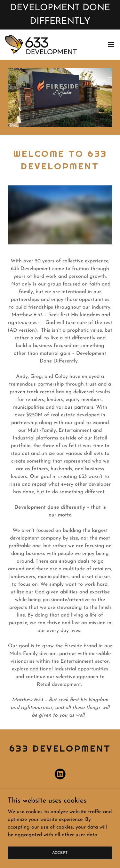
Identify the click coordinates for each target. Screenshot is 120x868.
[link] (41, 45)
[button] (111, 45)
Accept (60, 853)
